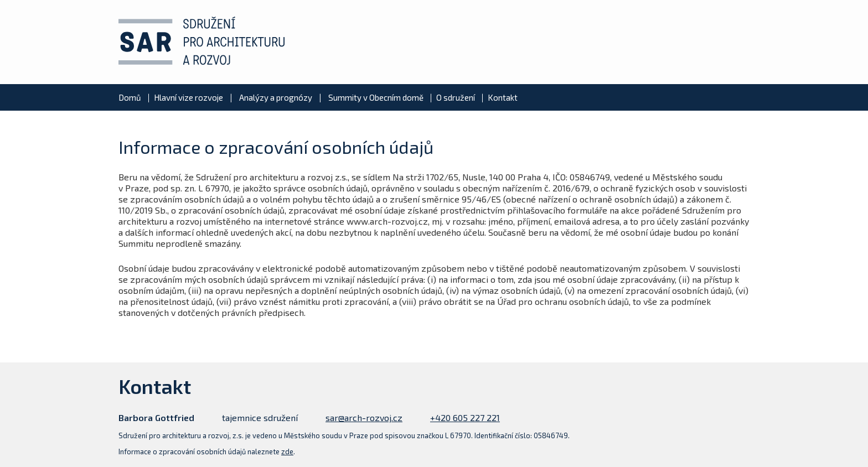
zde (287, 452)
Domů (130, 97)
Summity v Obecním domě (376, 97)
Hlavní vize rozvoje (188, 97)
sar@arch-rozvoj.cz (364, 417)
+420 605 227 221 (465, 417)
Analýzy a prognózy (276, 97)
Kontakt (503, 97)
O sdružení (456, 97)
